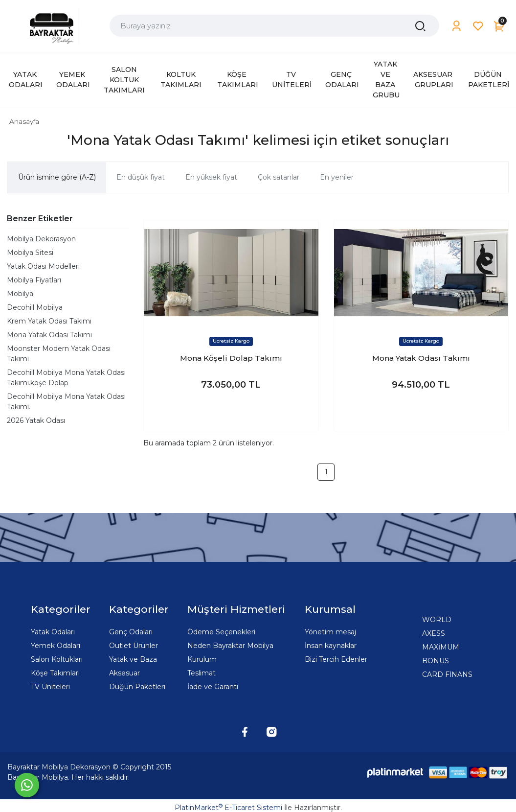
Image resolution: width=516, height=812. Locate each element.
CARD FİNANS (447, 674)
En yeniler (337, 177)
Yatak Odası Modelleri (43, 266)
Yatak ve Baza (133, 659)
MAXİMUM (441, 647)
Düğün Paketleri (137, 687)
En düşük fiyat (141, 177)
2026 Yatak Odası (36, 420)
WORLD (437, 620)
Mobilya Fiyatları (34, 280)
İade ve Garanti (213, 687)
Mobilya (20, 294)
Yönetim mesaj (330, 632)
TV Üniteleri (50, 687)
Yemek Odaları (56, 646)
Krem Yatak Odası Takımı (49, 321)
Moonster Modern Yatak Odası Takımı (59, 354)
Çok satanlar (279, 177)
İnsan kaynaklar (331, 646)
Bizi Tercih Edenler (336, 659)
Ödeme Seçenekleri (221, 632)
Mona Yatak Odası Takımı (49, 335)
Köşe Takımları (55, 673)
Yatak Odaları (53, 632)
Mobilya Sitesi (30, 253)
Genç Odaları (131, 632)
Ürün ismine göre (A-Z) (57, 177)
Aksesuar (124, 673)
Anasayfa (24, 121)
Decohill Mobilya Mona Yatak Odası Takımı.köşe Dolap (66, 378)
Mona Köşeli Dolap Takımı (231, 358)
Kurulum (202, 659)
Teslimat (202, 673)
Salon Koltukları (57, 659)
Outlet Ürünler (134, 646)
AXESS (434, 633)
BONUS (436, 661)
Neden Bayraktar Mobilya (230, 646)
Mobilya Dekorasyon (41, 239)
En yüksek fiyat (211, 177)
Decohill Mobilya (35, 307)
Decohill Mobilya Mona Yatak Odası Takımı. (66, 402)
